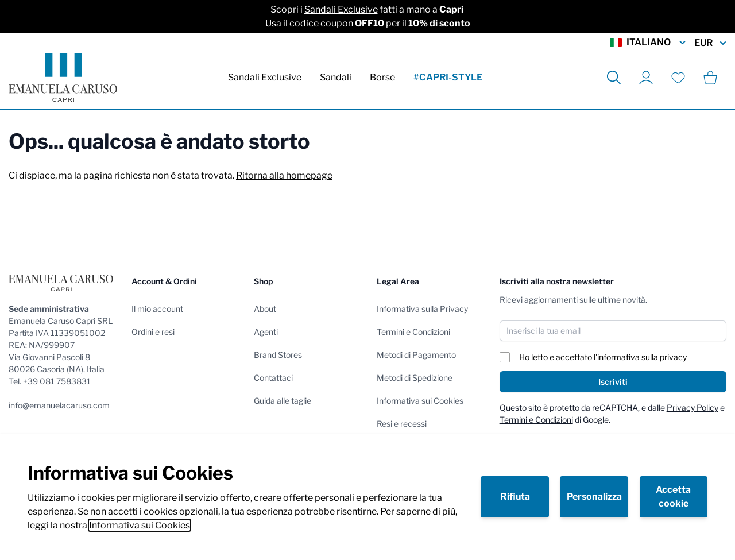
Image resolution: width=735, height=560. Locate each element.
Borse (382, 77)
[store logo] (63, 77)
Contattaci (273, 378)
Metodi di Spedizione (415, 378)
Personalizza (594, 497)
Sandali (336, 77)
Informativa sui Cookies (140, 525)
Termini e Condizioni (413, 332)
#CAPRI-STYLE (448, 77)
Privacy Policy (693, 408)
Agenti (266, 332)
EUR (710, 43)
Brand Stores (278, 355)
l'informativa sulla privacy (640, 357)
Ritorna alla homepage (284, 175)
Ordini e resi (153, 332)
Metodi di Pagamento (416, 355)
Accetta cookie (673, 497)
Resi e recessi (402, 424)
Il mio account (157, 309)
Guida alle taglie (283, 401)
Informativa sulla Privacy (422, 309)
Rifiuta (515, 497)
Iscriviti (613, 382)
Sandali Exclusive (341, 9)
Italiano (649, 43)
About (265, 309)
